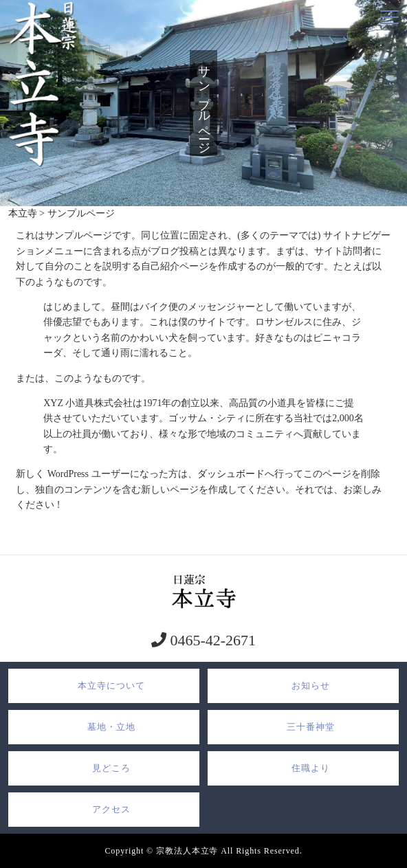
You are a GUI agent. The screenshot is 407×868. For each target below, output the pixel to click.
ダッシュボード (231, 474)
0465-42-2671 (211, 640)
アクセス (111, 809)
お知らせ (311, 686)
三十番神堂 (311, 727)
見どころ (111, 768)
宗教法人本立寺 (187, 851)
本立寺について (111, 686)
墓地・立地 (111, 727)
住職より (311, 768)
